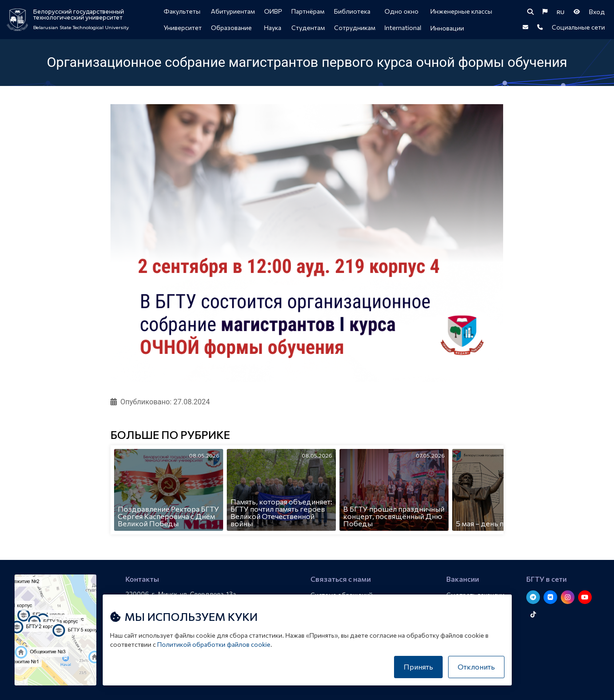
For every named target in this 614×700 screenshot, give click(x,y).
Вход (597, 12)
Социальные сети (578, 27)
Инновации (447, 28)
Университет (183, 28)
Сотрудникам (355, 28)
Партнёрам (308, 11)
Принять (418, 667)
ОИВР (273, 11)
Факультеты (182, 11)
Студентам (308, 28)
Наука (273, 28)
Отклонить (476, 667)
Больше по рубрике (170, 435)
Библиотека (352, 11)
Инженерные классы (461, 11)
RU (561, 12)
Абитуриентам (233, 11)
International (403, 28)
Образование (231, 28)
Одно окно (402, 11)
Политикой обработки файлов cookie (214, 644)
